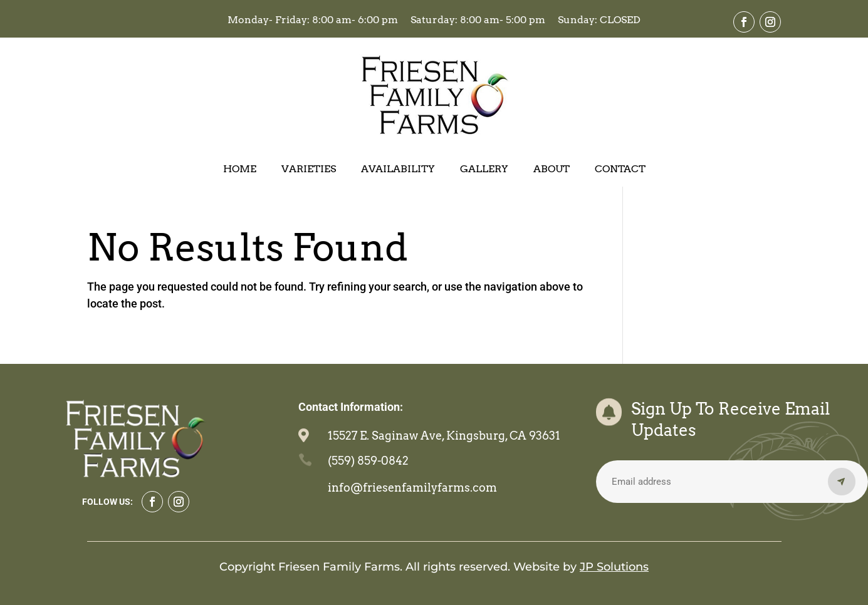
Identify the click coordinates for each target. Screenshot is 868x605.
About (552, 170)
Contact (620, 170)
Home (240, 170)
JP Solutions (614, 567)
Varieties (309, 170)
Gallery (484, 170)
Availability (398, 170)
